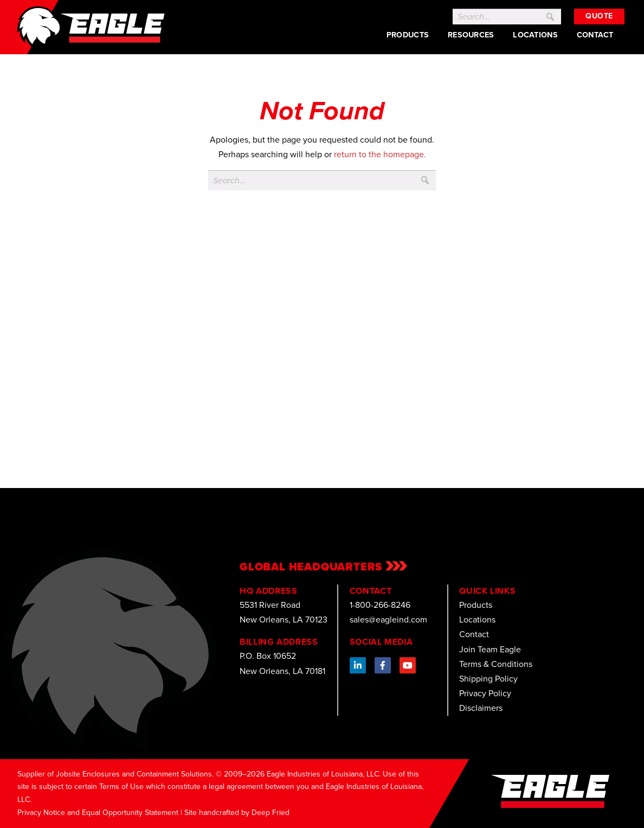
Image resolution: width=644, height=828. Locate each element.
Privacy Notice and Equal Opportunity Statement (98, 813)
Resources (471, 35)
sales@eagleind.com (388, 620)
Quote (599, 16)
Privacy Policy (485, 693)
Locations (535, 35)
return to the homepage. (380, 154)
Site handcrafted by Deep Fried (237, 813)
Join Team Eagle (490, 649)
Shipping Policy (488, 679)
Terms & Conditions (496, 664)
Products (408, 35)
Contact (595, 35)
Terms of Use (121, 787)
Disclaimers (481, 708)
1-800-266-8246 (380, 605)
